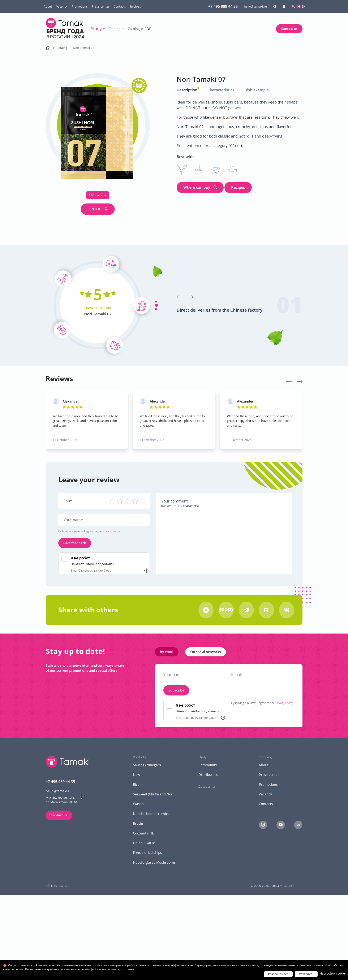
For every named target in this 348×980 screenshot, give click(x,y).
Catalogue (116, 29)
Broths (138, 823)
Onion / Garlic (144, 843)
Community (208, 765)
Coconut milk (143, 833)
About (48, 6)
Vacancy (62, 6)
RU (293, 6)
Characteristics (221, 90)
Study (96, 29)
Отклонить (306, 974)
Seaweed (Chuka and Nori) (154, 794)
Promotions (80, 6)
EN (304, 6)
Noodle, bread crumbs (151, 813)
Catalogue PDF (139, 29)
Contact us (289, 29)
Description (187, 90)
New (136, 775)
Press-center (101, 6)
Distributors (208, 775)
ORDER (94, 209)
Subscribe (176, 690)
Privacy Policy (111, 531)
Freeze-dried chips (147, 853)
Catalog (62, 48)
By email (167, 652)
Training (101, 38)
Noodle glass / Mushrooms (154, 862)
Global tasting (105, 46)
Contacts (120, 6)
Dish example (256, 90)
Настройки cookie (332, 973)
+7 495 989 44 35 (223, 6)
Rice (136, 784)
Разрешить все (278, 974)
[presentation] (180, 297)
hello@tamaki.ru (255, 6)
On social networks (205, 652)
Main (48, 48)
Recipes (136, 6)
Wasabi (139, 804)
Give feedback (75, 543)
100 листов (98, 195)
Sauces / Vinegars (147, 765)
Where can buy (197, 187)
